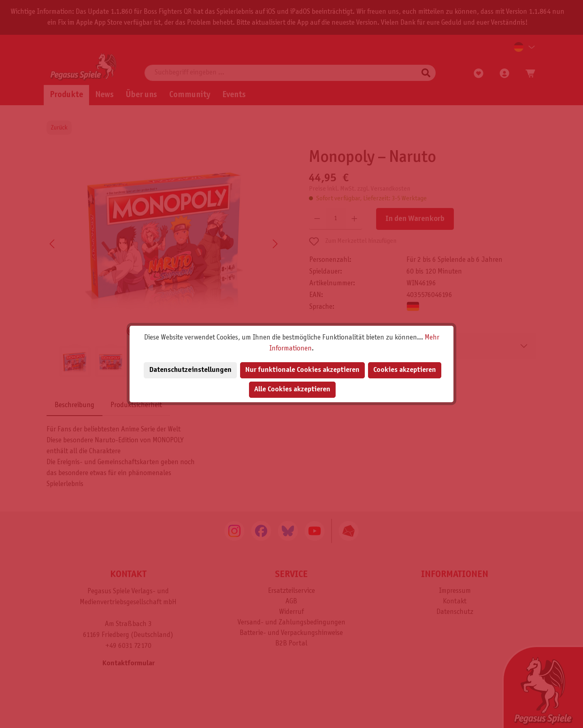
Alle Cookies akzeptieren (292, 389)
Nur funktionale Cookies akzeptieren (302, 370)
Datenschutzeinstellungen (190, 370)
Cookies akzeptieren (405, 370)
